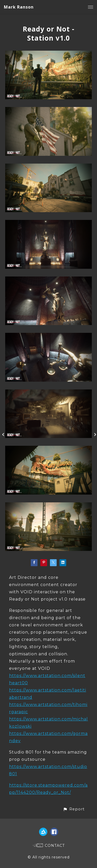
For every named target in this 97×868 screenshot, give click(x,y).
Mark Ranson (19, 7)
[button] (74, 809)
